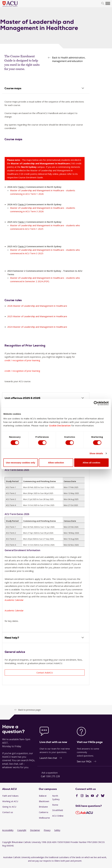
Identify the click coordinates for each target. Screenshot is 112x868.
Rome (55, 805)
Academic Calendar (14, 600)
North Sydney (56, 798)
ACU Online (58, 816)
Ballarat (43, 796)
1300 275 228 (53, 776)
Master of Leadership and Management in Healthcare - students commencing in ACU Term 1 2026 (43, 192)
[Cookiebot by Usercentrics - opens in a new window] (96, 403)
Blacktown (44, 801)
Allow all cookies (92, 463)
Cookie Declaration (60, 425)
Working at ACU (10, 801)
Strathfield (58, 810)
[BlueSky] (103, 796)
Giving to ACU (9, 807)
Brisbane (43, 807)
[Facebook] (77, 796)
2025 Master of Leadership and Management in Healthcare (37, 316)
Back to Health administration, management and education (69, 59)
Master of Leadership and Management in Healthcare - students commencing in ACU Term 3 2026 (43, 210)
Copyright (22, 830)
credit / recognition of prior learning (22, 360)
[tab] (46, 89)
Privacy (47, 830)
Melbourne (44, 818)
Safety (57, 830)
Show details (96, 453)
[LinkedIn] (87, 796)
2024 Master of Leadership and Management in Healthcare (37, 327)
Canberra (44, 812)
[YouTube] (92, 796)
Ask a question (50, 773)
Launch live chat (48, 758)
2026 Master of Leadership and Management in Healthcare (37, 306)
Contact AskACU (45, 673)
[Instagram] (82, 796)
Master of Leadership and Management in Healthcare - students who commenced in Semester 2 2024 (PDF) (45, 280)
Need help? (12, 638)
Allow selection (56, 463)
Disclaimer (35, 830)
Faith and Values (10, 796)
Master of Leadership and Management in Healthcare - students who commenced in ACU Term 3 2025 (45, 252)
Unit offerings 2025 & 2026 (23, 398)
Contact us (8, 812)
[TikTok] (97, 796)
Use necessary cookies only (21, 463)
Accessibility (8, 830)
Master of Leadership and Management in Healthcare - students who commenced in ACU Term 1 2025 (45, 227)
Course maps (13, 88)
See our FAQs (84, 762)
